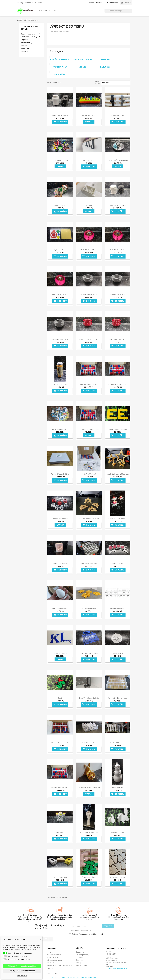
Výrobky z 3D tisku (48, 11)
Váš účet (80, 948)
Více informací (22, 976)
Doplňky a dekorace (29, 34)
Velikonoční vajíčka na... (60, 608)
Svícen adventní (60, 832)
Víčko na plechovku (60, 384)
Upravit (89, 122)
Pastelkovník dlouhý (89, 115)
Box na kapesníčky (60, 877)
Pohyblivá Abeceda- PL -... (60, 474)
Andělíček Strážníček (118, 743)
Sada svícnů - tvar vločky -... (118, 519)
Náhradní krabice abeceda (118, 698)
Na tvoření (25, 48)
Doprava (50, 952)
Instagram (46, 939)
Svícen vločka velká (89, 608)
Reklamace (50, 963)
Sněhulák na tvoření (89, 743)
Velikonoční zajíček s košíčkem (89, 788)
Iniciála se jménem (60, 653)
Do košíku (60, 122)
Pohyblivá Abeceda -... (60, 429)
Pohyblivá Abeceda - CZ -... (89, 384)
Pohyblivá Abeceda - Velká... (89, 429)
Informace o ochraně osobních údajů (60, 965)
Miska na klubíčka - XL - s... (60, 340)
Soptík (60, 698)
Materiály (50, 968)
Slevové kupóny (82, 965)
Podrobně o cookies (54, 971)
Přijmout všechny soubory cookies (22, 966)
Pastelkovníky (26, 43)
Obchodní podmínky (54, 955)
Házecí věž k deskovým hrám (89, 698)
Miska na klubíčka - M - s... (89, 295)
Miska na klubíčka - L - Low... (118, 250)
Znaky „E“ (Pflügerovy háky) (118, 429)
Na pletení (25, 40)
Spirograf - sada (60, 250)
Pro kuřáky (25, 51)
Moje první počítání (89, 474)
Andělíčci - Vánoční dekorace (89, 519)
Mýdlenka (89, 205)
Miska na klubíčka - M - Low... (89, 250)
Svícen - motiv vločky (60, 564)
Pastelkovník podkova (60, 160)
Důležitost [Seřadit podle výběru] (116, 83)
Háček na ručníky (118, 115)
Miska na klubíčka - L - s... (118, 295)
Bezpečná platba (53, 957)
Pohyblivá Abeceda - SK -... (60, 788)
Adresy (79, 963)
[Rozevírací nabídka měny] (98, 3)
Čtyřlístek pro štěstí (89, 877)
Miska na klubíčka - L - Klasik (89, 340)
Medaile (24, 46)
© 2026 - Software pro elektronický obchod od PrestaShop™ (75, 977)
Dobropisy (80, 960)
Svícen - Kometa (118, 564)
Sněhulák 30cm (118, 788)
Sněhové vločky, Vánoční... (89, 564)
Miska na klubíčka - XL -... (60, 295)
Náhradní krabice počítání (60, 743)
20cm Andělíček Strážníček (89, 832)
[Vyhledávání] (118, 11)
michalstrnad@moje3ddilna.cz (116, 968)
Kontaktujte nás (52, 974)
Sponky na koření (60, 205)
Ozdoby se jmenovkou (60, 519)
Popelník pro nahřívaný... (60, 115)
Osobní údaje (81, 952)
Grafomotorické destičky (89, 653)
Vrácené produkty (82, 955)
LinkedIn (51, 939)
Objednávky (80, 957)
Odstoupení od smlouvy (55, 960)
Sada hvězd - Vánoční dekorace (118, 474)
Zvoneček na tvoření (118, 877)
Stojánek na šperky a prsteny (118, 160)
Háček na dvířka (89, 160)
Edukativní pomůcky (29, 37)
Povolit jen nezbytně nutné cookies (22, 971)
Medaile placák (118, 653)
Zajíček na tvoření (118, 832)
